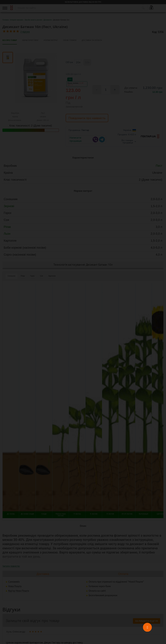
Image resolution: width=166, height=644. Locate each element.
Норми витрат (51, 40)
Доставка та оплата (92, 40)
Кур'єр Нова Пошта (19, 591)
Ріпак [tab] (23, 277)
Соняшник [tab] (11, 277)
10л (87, 62)
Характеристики (30, 40)
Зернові (9, 207)
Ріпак (7, 228)
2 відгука (25, 32)
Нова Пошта (15, 587)
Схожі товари (70, 40)
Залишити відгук (147, 622)
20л (78, 62)
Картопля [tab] (52, 277)
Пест (159, 167)
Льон (7, 235)
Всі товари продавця (129, 142)
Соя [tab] (41, 277)
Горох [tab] (32, 277)
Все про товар (10, 40)
